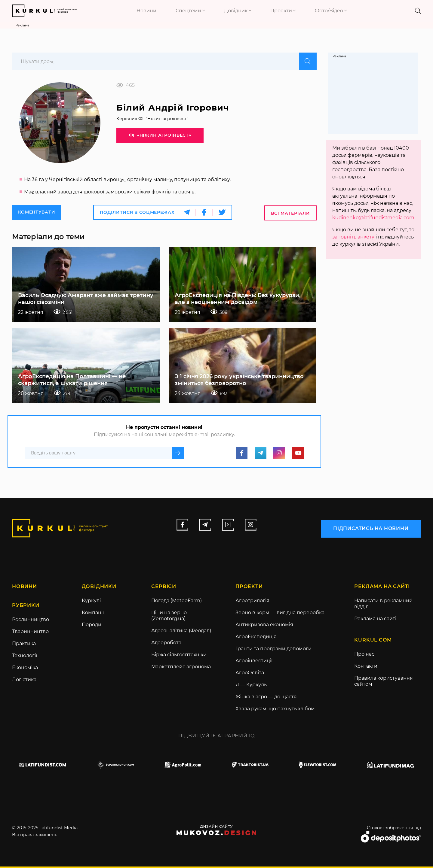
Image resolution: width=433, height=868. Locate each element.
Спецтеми (190, 11)
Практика (24, 645)
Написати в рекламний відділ (383, 605)
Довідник (238, 11)
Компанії (93, 614)
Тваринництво (30, 633)
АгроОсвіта (250, 674)
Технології (25, 657)
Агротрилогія (252, 602)
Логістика (24, 681)
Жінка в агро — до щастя (266, 698)
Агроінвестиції (254, 662)
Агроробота (166, 644)
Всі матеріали (290, 214)
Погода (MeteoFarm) (177, 602)
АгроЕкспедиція (256, 638)
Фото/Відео (331, 11)
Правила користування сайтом (384, 683)
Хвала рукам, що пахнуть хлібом (275, 710)
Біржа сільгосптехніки (179, 656)
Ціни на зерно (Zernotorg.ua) (169, 617)
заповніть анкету (353, 237)
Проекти (283, 11)
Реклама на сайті (375, 620)
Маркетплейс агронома (181, 668)
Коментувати (37, 214)
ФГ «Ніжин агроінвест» (154, 138)
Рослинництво (31, 621)
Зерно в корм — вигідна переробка (280, 614)
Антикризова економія (264, 626)
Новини (146, 11)
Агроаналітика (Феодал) (181, 632)
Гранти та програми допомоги (273, 650)
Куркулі (91, 602)
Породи (92, 626)
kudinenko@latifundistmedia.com (374, 218)
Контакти (366, 668)
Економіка (25, 669)
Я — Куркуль (251, 686)
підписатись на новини (371, 529)
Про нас (364, 656)
